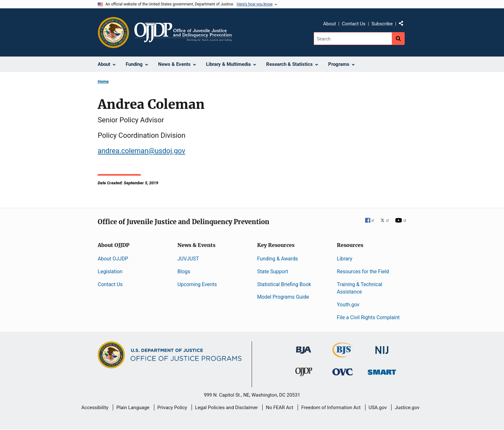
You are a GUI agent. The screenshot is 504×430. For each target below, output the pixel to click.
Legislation (110, 272)
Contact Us (354, 24)
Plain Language (133, 408)
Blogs (184, 272)
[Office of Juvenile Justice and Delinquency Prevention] (304, 373)
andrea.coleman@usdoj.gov (141, 151)
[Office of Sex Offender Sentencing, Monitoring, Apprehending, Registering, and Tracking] (382, 370)
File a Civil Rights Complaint (368, 317)
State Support (273, 272)
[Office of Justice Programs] (113, 32)
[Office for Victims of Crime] (343, 372)
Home (103, 81)
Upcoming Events (197, 284)
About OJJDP (113, 259)
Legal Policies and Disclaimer (226, 408)
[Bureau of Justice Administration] (304, 347)
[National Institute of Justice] (382, 347)
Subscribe (382, 24)
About (329, 24)
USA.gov (378, 408)
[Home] (183, 32)
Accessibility (95, 408)
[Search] (353, 39)
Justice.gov (407, 408)
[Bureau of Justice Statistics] (343, 355)
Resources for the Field (363, 272)
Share (403, 25)
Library (345, 259)
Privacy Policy (172, 408)
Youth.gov (348, 305)
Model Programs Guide (283, 297)
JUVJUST (188, 259)
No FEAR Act (279, 408)
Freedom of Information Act (331, 408)
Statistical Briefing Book (284, 284)
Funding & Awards (278, 259)
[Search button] (398, 39)
